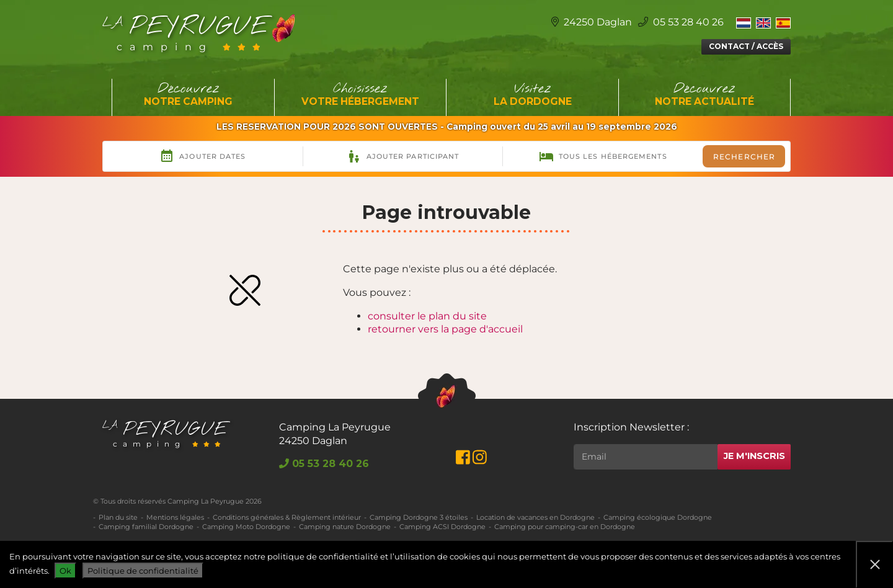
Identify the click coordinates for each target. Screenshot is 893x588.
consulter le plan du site (427, 316)
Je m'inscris (754, 456)
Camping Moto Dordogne (246, 527)
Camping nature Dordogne (345, 527)
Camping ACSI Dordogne (442, 527)
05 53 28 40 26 (681, 22)
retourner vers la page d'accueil (445, 329)
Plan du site (118, 517)
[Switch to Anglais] (763, 22)
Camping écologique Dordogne (658, 517)
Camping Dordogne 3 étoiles (419, 517)
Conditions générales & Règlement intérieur (287, 517)
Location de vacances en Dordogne (535, 517)
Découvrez (189, 95)
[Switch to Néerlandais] (744, 22)
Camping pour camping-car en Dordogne (565, 527)
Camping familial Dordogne (146, 527)
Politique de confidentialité (143, 571)
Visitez (533, 95)
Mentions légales (175, 517)
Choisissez (361, 95)
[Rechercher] (646, 457)
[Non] (874, 564)
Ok (65, 571)
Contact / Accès (746, 46)
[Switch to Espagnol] (783, 22)
